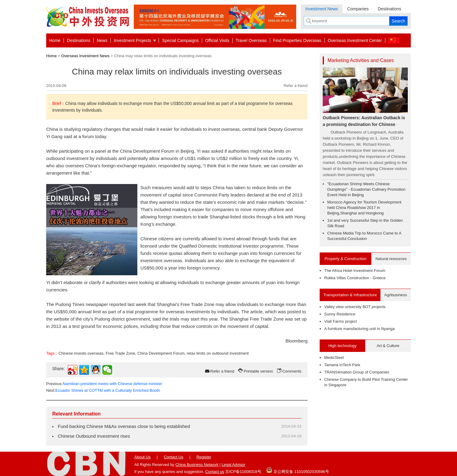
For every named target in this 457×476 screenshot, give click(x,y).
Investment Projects (132, 40)
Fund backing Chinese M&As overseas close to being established (124, 426)
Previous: (104, 384)
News (102, 40)
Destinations (389, 9)
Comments (292, 371)
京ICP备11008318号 (243, 472)
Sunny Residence (340, 314)
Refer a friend (296, 86)
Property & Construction (345, 259)
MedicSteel (334, 358)
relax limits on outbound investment (218, 353)
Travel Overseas (251, 40)
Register (204, 457)
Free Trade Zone (120, 353)
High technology (342, 346)
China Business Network (197, 465)
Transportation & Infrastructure (350, 295)
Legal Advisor (233, 465)
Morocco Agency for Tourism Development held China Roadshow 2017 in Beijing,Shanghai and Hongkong (364, 208)
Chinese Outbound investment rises (94, 436)
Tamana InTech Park (342, 365)
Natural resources (391, 259)
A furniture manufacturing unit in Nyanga (359, 329)
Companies (358, 9)
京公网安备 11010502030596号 (297, 470)
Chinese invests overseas (81, 353)
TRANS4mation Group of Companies (357, 372)
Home (55, 40)
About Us (142, 457)
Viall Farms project (340, 321)
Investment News (322, 9)
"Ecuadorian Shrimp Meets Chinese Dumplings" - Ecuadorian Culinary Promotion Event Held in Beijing (366, 189)
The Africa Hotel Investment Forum (355, 271)
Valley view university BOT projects (355, 307)
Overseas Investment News (86, 56)
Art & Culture (388, 346)
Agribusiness (396, 295)
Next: (103, 390)
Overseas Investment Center (355, 40)
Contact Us (174, 457)
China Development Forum (161, 353)
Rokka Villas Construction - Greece (355, 278)
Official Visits (217, 40)
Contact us (215, 472)
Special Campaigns (180, 40)
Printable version (258, 371)
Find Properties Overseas (297, 40)
